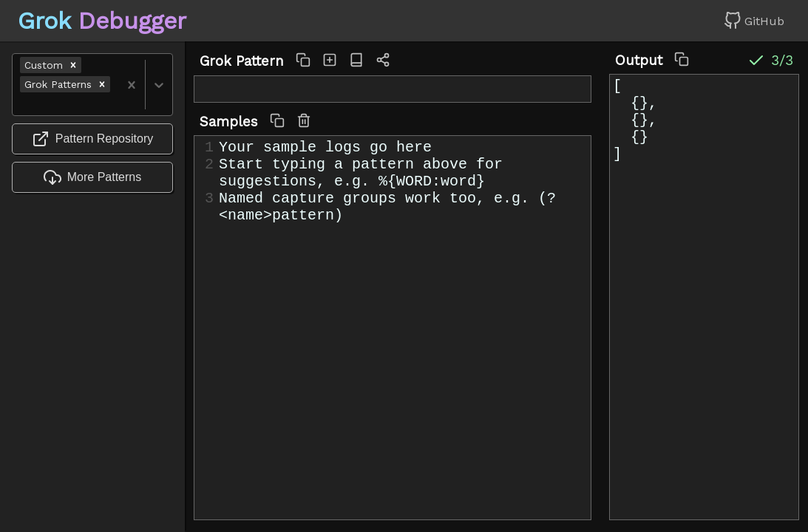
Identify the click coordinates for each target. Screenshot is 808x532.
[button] (73, 65)
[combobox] (22, 104)
